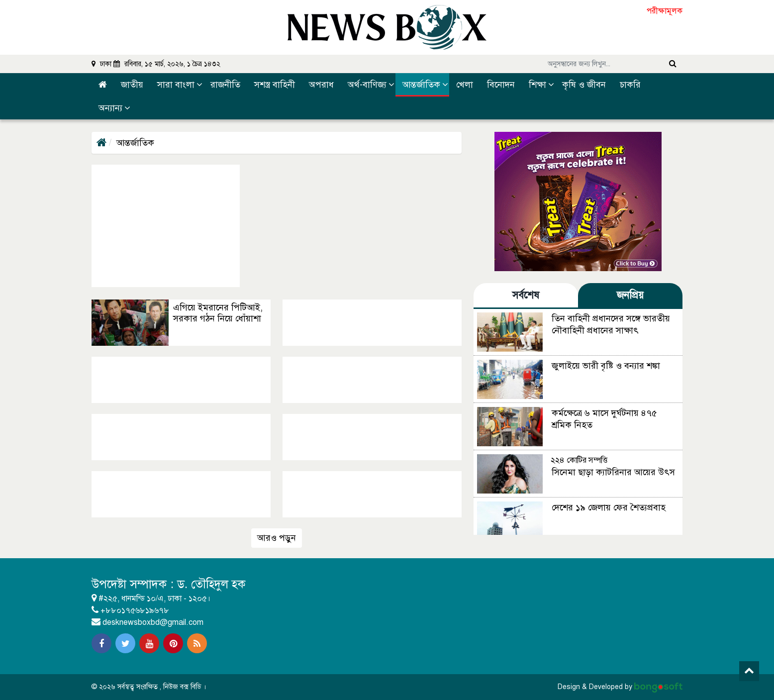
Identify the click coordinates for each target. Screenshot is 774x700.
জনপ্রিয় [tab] (630, 295)
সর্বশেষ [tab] (526, 295)
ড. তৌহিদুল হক (213, 584)
